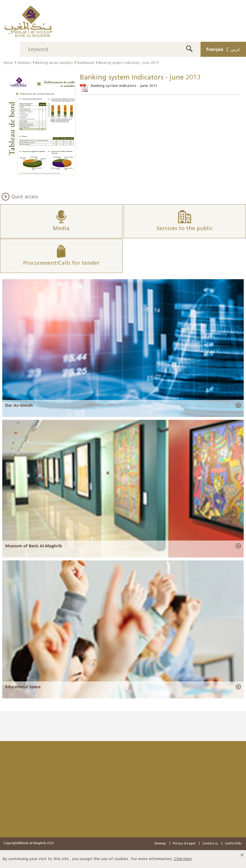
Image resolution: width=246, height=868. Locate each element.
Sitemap (160, 844)
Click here (183, 859)
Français (215, 49)
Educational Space (23, 687)
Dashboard (85, 62)
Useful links (233, 844)
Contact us (210, 844)
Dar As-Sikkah (19, 405)
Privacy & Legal (184, 844)
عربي (235, 49)
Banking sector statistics (54, 62)
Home (8, 62)
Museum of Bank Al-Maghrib (34, 546)
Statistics (24, 62)
